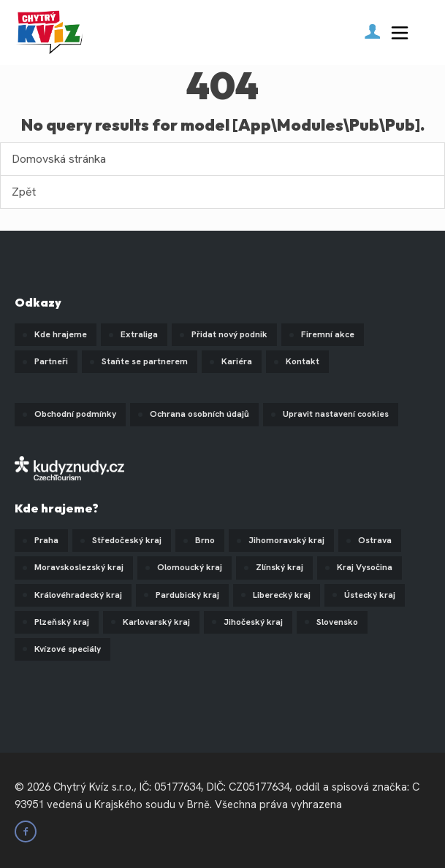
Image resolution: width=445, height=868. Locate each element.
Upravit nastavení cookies (336, 414)
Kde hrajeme (61, 334)
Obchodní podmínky (75, 414)
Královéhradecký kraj (78, 595)
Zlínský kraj (279, 567)
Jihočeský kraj (253, 622)
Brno (205, 540)
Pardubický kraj (187, 595)
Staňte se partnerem (145, 361)
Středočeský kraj (127, 540)
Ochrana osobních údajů (199, 414)
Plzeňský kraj (62, 622)
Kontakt (303, 361)
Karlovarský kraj (156, 622)
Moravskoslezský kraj (79, 567)
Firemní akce (328, 334)
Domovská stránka (59, 159)
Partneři (51, 361)
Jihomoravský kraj (286, 540)
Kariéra (237, 361)
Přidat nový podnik (229, 334)
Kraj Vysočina (365, 567)
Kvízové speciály (68, 649)
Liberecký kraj (282, 595)
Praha (46, 540)
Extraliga (139, 334)
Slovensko (337, 622)
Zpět (24, 192)
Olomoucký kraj (190, 567)
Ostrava (375, 540)
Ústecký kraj (370, 595)
